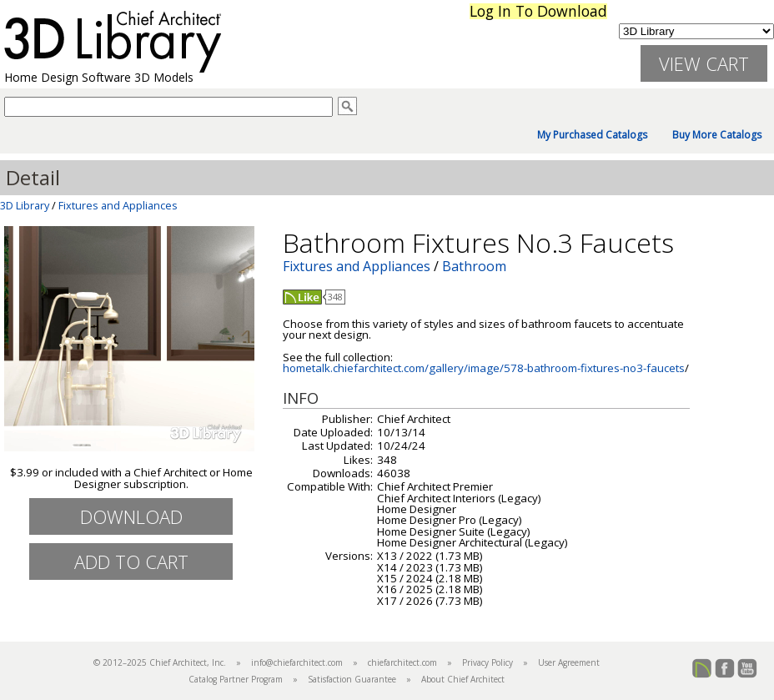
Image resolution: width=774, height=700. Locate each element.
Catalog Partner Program (236, 679)
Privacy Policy (488, 662)
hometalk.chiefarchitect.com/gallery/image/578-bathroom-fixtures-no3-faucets (484, 368)
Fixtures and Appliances (118, 205)
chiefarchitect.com (402, 662)
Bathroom (474, 266)
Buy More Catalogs (717, 135)
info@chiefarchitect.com (297, 662)
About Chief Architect (463, 679)
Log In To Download (538, 11)
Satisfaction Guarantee (352, 679)
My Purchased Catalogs (592, 135)
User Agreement (569, 662)
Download (131, 516)
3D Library (25, 205)
